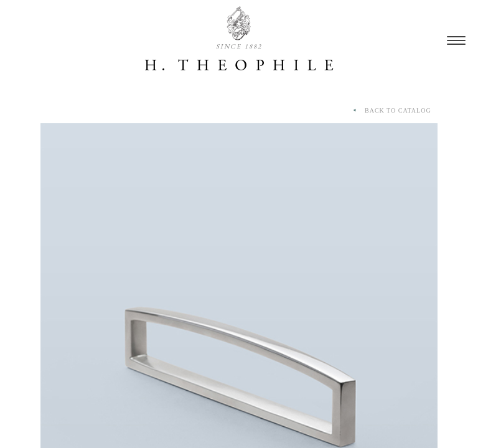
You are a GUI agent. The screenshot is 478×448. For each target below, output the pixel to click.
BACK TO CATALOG (391, 111)
